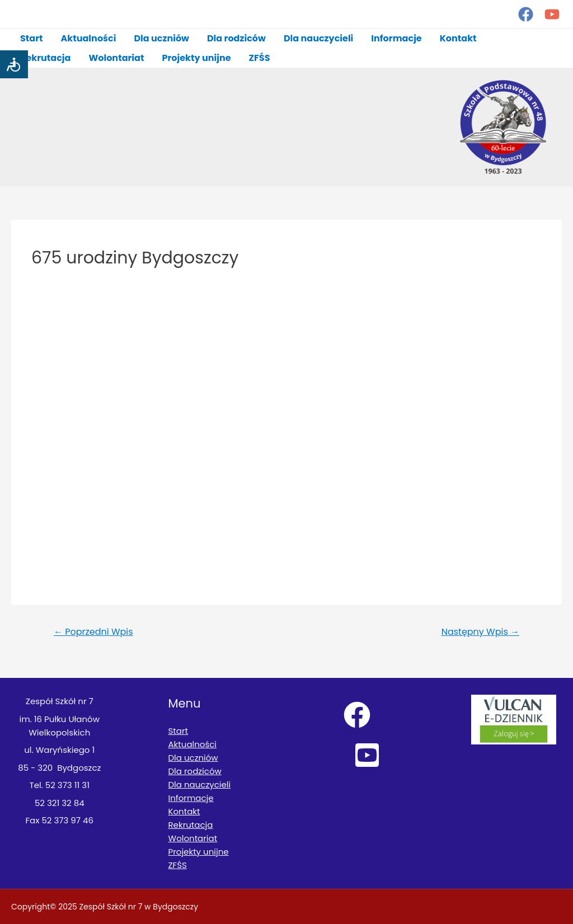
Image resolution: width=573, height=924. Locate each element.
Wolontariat (116, 58)
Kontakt (458, 38)
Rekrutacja (45, 58)
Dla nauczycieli (318, 38)
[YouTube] (552, 14)
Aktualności (89, 38)
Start (32, 38)
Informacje (396, 38)
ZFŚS (260, 58)
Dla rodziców (236, 38)
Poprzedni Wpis (93, 632)
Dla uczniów (161, 38)
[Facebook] (526, 14)
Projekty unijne (196, 58)
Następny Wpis (480, 632)
